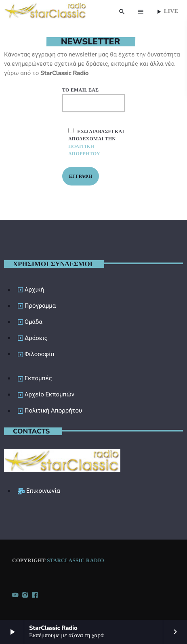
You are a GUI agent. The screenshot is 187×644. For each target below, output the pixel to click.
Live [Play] (167, 12)
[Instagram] (25, 596)
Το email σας (93, 99)
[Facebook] (35, 596)
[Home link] (45, 12)
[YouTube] (15, 596)
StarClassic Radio (76, 560)
